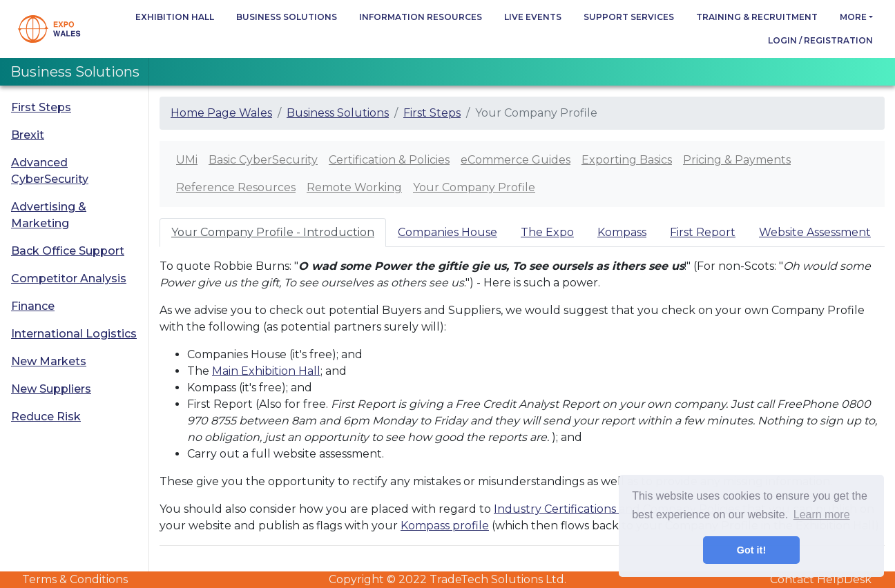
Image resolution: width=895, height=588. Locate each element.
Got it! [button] (751, 550)
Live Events (533, 17)
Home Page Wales (221, 113)
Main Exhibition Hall (266, 371)
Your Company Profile (474, 187)
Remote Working (354, 187)
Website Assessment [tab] (815, 232)
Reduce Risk (46, 416)
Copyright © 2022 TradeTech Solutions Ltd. (447, 579)
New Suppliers (51, 389)
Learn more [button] (822, 514)
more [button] (853, 17)
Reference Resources (236, 187)
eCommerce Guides (516, 160)
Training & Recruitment (757, 17)
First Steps (41, 107)
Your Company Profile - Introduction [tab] (273, 232)
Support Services (629, 17)
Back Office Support (68, 251)
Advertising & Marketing (49, 215)
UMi (187, 160)
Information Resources (421, 17)
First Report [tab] (703, 232)
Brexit (28, 135)
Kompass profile (445, 526)
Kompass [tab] (622, 232)
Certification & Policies (389, 160)
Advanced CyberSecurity (50, 171)
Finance (33, 306)
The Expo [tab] (547, 232)
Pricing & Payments (737, 160)
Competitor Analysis (69, 278)
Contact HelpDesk (821, 579)
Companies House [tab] (447, 232)
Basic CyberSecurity (263, 160)
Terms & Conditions (75, 579)
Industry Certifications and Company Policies (617, 509)
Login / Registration (820, 40)
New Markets (49, 361)
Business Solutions (287, 17)
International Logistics (74, 334)
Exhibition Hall (175, 17)
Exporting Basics (627, 160)
